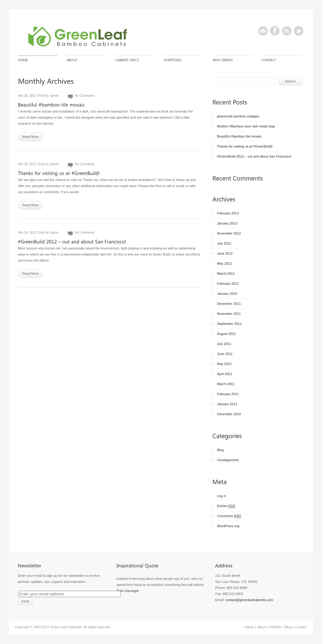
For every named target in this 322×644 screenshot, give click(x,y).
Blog (220, 450)
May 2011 (224, 364)
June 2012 (225, 253)
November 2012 (229, 233)
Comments (229, 516)
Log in (222, 496)
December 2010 (229, 414)
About (262, 627)
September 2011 (229, 324)
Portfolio (275, 627)
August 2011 (226, 334)
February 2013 (228, 213)
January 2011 (227, 404)
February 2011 (228, 394)
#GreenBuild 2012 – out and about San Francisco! (254, 156)
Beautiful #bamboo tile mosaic (239, 136)
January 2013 (227, 223)
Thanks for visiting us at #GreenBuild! (245, 146)
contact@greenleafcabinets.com (249, 600)
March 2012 (226, 273)
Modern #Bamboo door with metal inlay (246, 126)
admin (55, 96)
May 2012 (224, 263)
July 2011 (224, 344)
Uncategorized (228, 460)
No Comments (85, 96)
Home (249, 627)
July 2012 (224, 243)
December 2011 (229, 304)
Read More (30, 137)
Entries (226, 506)
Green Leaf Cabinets (66, 627)
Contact (301, 627)
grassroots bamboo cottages (238, 116)
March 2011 (226, 384)
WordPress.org (228, 526)
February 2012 (228, 284)
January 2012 (227, 294)
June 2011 (225, 354)
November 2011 (229, 314)
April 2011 (225, 374)
